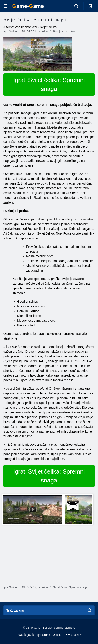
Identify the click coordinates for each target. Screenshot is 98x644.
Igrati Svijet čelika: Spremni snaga (49, 84)
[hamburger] (5, 6)
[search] (90, 610)
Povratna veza (74, 635)
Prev (9, 510)
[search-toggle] (76, 6)
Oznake (57, 635)
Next (89, 510)
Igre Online (43, 635)
